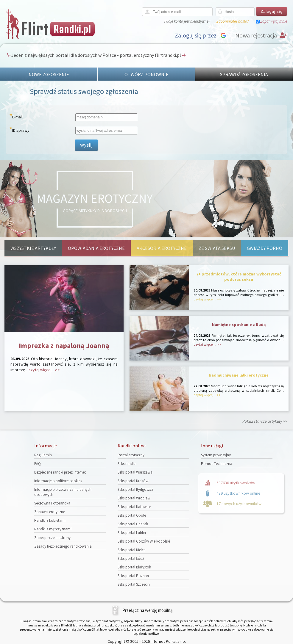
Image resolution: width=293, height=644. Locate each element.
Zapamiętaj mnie (274, 21)
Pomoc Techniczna (217, 464)
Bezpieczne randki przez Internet (60, 472)
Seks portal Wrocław (134, 498)
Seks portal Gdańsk (133, 524)
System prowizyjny (216, 455)
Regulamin (43, 455)
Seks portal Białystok (134, 567)
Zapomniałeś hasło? (233, 21)
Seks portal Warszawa (135, 472)
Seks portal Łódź (131, 558)
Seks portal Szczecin (134, 584)
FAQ (38, 464)
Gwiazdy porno (265, 248)
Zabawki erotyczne (50, 512)
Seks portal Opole (132, 515)
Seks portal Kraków (133, 481)
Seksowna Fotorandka (52, 503)
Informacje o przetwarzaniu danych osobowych (63, 492)
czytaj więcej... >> (44, 370)
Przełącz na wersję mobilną (148, 610)
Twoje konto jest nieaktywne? (187, 21)
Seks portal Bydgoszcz (135, 489)
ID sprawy (21, 130)
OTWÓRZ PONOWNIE (146, 74)
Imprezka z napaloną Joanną (64, 345)
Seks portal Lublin (132, 533)
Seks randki (127, 464)
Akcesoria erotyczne (162, 248)
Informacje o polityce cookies (58, 481)
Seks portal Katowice (134, 507)
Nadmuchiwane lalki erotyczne (239, 375)
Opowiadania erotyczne (96, 248)
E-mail (17, 117)
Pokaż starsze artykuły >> (265, 421)
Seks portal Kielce (131, 550)
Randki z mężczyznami (53, 529)
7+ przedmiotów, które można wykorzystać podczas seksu (239, 277)
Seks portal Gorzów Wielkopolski (144, 541)
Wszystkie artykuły (33, 248)
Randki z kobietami (50, 520)
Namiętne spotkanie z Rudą (239, 325)
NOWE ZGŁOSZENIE (49, 74)
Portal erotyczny (131, 455)
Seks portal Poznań (133, 576)
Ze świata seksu (217, 248)
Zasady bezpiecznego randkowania (63, 546)
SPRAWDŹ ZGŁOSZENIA (244, 74)
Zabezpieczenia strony (52, 538)
